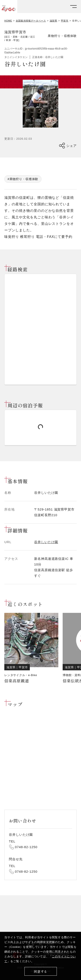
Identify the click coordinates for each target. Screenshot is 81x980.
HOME (8, 21)
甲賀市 (65, 21)
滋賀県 (53, 21)
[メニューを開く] (73, 7)
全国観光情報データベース (31, 21)
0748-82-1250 (26, 847)
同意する (40, 971)
